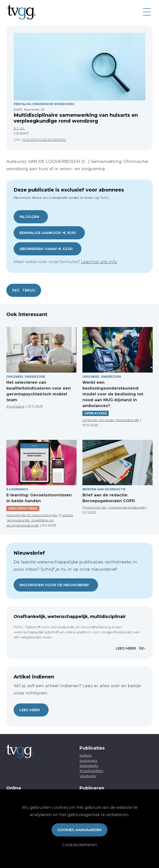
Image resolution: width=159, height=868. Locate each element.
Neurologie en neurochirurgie (32, 515)
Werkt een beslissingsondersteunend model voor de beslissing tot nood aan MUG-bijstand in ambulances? (113, 394)
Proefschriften (91, 771)
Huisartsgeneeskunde (127, 507)
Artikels (86, 755)
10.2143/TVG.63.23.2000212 (44, 140)
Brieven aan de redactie (104, 489)
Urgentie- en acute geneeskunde (111, 420)
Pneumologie (94, 507)
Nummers (88, 760)
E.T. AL (19, 128)
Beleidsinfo (89, 766)
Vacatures (88, 776)
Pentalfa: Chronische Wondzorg (44, 104)
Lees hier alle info (99, 262)
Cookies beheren (79, 845)
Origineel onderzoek (26, 377)
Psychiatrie (15, 406)
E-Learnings (17, 489)
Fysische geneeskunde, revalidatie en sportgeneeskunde (40, 520)
